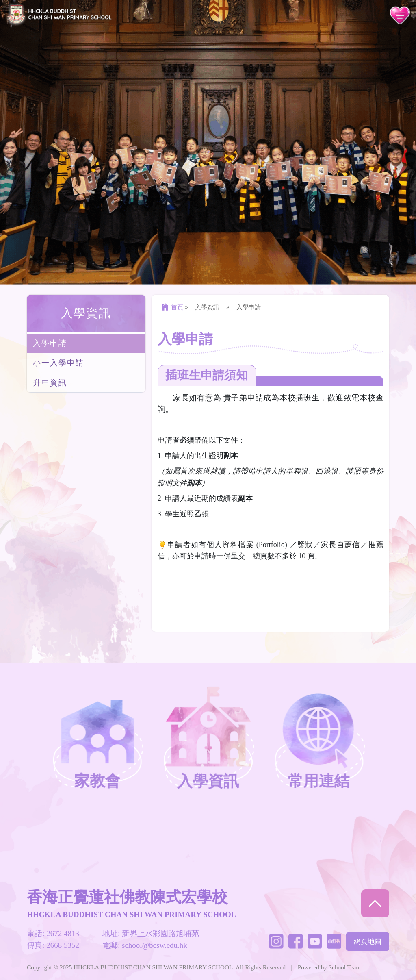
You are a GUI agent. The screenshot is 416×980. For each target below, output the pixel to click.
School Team (345, 967)
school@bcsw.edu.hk (155, 945)
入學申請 (50, 343)
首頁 (171, 307)
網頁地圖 (368, 942)
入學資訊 (86, 313)
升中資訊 (50, 383)
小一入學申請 (58, 363)
